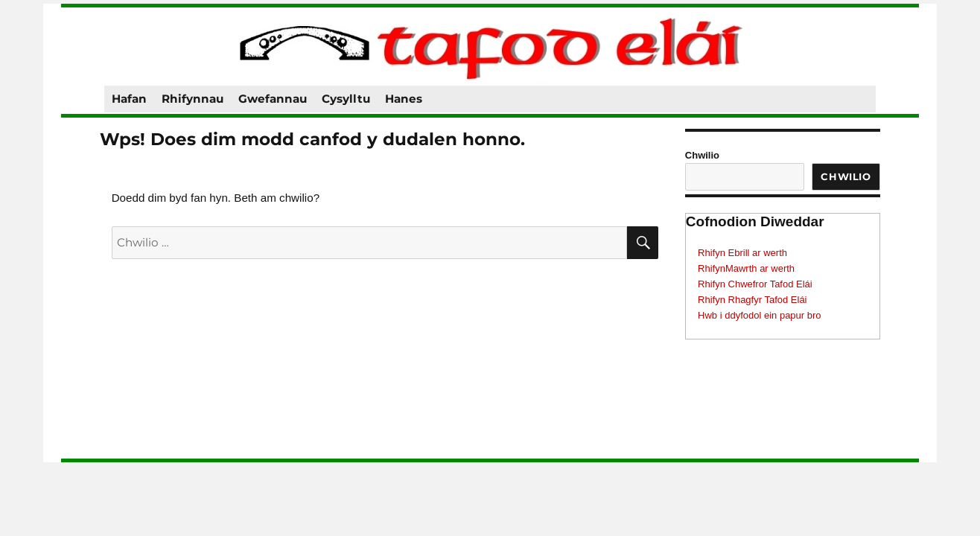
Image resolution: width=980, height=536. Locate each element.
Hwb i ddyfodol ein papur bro (760, 315)
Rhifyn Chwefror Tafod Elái (755, 284)
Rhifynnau (192, 99)
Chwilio (702, 155)
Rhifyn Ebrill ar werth (742, 253)
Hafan (129, 99)
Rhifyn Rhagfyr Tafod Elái (752, 300)
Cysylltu (346, 99)
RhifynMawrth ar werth (746, 268)
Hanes (404, 99)
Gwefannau (273, 99)
